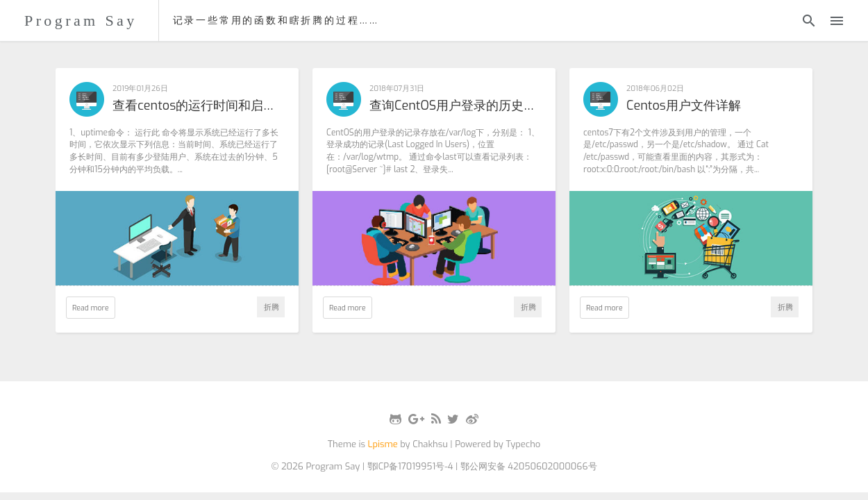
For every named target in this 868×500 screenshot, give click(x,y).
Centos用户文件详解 (684, 106)
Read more (91, 308)
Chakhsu (430, 444)
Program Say (81, 20)
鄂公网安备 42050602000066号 (529, 466)
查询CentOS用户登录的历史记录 (456, 106)
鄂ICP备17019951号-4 (410, 466)
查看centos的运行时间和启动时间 (199, 106)
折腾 (272, 307)
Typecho (523, 444)
